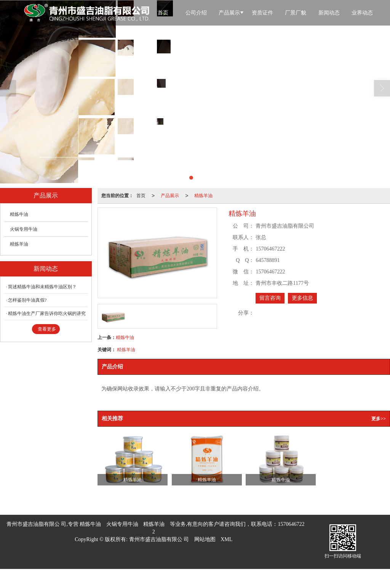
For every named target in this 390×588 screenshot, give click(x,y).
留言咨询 (270, 298)
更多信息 (302, 298)
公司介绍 (196, 13)
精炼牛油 (125, 337)
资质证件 (262, 13)
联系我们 (192, 40)
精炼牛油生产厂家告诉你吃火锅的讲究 (47, 313)
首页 (163, 13)
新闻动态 (329, 13)
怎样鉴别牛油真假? (27, 300)
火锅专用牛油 (24, 229)
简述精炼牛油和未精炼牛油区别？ (42, 287)
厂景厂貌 (296, 13)
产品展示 (229, 13)
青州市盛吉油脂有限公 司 (159, 539)
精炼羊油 (203, 196)
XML (226, 539)
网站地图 (205, 539)
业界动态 (362, 13)
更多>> (379, 419)
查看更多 (47, 329)
